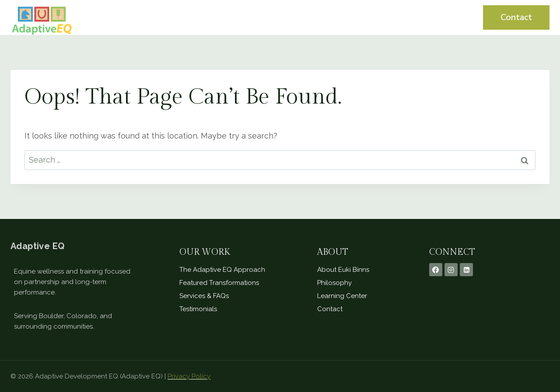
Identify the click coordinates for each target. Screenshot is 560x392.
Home (257, 17)
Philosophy (334, 283)
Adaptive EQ (37, 246)
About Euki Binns (343, 270)
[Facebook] (436, 270)
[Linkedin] (466, 270)
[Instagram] (451, 270)
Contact (516, 17)
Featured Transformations (219, 283)
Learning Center (427, 17)
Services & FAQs (204, 296)
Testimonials (356, 17)
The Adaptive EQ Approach (222, 270)
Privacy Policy (189, 376)
